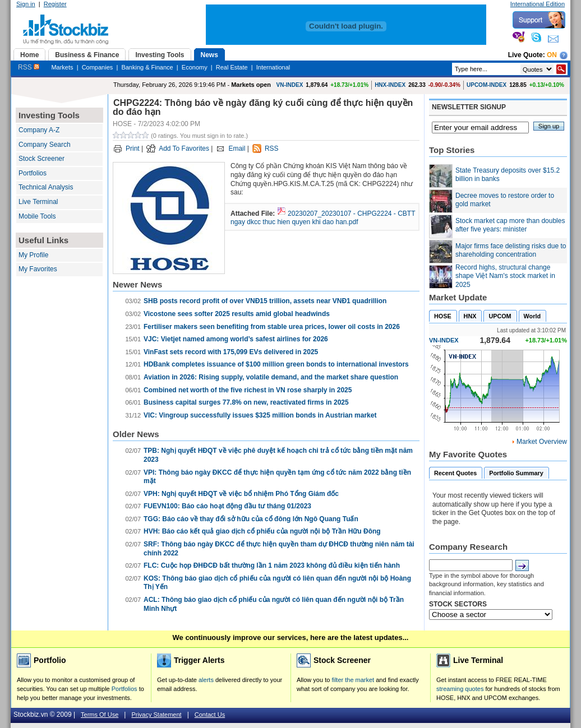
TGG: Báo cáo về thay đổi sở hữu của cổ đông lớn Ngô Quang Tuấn (251, 519)
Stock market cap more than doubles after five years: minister (510, 225)
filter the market (353, 680)
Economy (195, 67)
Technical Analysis (46, 187)
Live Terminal (38, 202)
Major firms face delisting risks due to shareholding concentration (511, 251)
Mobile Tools (37, 216)
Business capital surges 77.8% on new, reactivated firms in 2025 (246, 402)
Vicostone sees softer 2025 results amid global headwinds (237, 314)
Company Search (45, 145)
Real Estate (232, 67)
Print (133, 149)
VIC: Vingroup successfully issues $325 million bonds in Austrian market (260, 415)
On (552, 55)
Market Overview (542, 442)
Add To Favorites (184, 149)
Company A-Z (39, 130)
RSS (29, 67)
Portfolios (33, 173)
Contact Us (210, 715)
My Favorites (38, 269)
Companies (98, 67)
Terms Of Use (100, 715)
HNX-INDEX (390, 85)
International (273, 67)
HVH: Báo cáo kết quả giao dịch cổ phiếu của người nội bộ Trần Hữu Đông (262, 531)
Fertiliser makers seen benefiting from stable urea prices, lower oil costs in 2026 (272, 327)
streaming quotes (460, 689)
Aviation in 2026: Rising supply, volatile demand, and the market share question (271, 377)
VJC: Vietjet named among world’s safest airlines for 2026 (236, 339)
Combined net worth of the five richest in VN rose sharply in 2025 (248, 390)
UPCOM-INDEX (487, 85)
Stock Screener (41, 159)
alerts (206, 680)
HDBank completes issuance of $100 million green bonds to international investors (276, 364)
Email (237, 149)
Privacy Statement (156, 715)
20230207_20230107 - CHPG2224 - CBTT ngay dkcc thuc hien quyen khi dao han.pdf (323, 218)
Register (55, 4)
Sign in (26, 4)
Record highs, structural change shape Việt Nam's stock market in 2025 (505, 276)
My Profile (33, 255)
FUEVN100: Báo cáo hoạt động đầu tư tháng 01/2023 (227, 506)
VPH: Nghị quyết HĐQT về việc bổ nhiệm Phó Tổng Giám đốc (241, 494)
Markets (62, 67)
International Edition (538, 4)
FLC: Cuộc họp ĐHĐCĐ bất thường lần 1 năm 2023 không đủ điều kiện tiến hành (272, 565)
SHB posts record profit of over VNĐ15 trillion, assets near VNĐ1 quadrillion (265, 301)
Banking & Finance (147, 67)
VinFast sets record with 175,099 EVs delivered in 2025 (231, 352)
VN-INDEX (290, 85)
